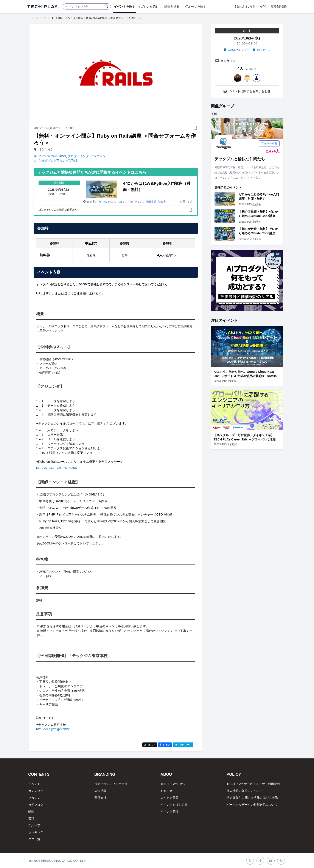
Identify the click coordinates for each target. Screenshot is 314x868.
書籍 (31, 818)
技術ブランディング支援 (111, 784)
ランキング (36, 832)
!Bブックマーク (183, 745)
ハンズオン (98, 156)
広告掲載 (100, 791)
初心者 (162, 202)
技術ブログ (36, 805)
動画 (31, 811)
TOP (32, 18)
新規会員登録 (279, 6)
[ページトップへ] (42, 7)
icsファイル (261, 50)
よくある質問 (169, 798)
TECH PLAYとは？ (173, 784)
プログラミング (78, 156)
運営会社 (100, 798)
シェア (165, 745)
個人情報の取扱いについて (245, 791)
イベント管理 (169, 811)
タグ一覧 (34, 839)
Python (107, 202)
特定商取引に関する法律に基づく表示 (252, 798)
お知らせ (166, 791)
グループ (34, 825)
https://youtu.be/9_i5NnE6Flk (57, 468)
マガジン (34, 798)
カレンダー (36, 791)
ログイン (264, 6)
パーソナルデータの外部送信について (252, 805)
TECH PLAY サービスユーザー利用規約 (253, 784)
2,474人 (273, 151)
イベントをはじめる (174, 805)
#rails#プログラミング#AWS (58, 160)
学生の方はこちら (245, 6)
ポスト (150, 745)
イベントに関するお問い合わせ (247, 91)
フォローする (269, 143)
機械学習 (151, 202)
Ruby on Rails (48, 156)
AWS (63, 156)
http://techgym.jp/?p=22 (53, 729)
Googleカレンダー (237, 50)
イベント (45, 18)
